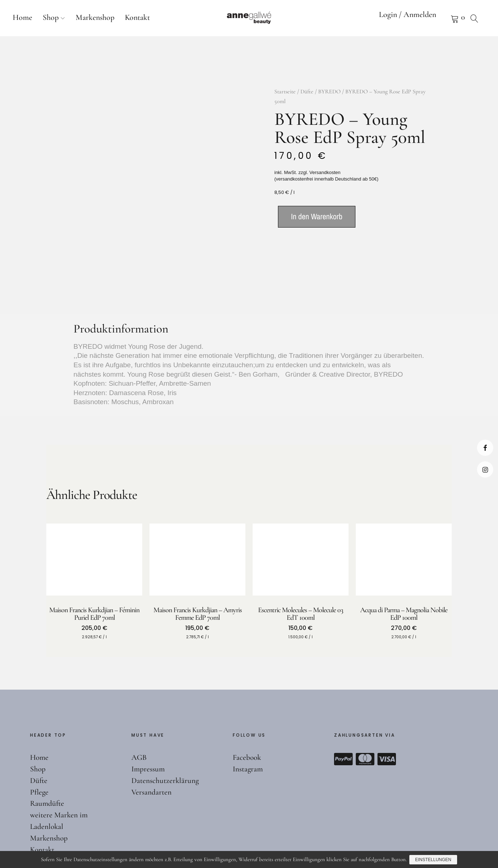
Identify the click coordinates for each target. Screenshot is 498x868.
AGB (140, 715)
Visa (387, 716)
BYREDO (329, 92)
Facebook (485, 448)
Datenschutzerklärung (165, 738)
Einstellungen (434, 860)
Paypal (343, 716)
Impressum (148, 726)
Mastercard (365, 716)
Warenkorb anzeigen (446, 18)
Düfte (307, 92)
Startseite (285, 92)
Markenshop (95, 17)
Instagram (485, 469)
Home (22, 17)
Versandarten (152, 749)
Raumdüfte (48, 761)
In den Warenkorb (317, 216)
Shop (51, 17)
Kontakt (137, 17)
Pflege (39, 749)
